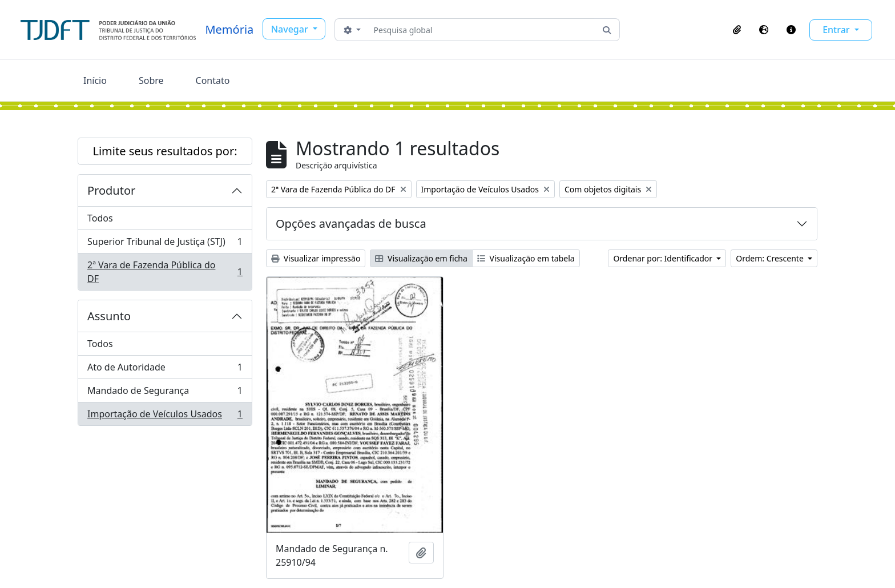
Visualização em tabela (526, 258)
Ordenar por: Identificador (664, 258)
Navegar (291, 29)
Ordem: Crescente (771, 258)
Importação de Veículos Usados (165, 416)
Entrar (837, 30)
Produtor (111, 190)
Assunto (109, 316)
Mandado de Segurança (165, 393)
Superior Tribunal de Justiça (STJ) (165, 244)
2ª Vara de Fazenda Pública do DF (165, 272)
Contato (213, 80)
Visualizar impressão (316, 258)
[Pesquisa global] (482, 30)
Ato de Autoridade (165, 370)
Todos (100, 218)
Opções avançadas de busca (351, 223)
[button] (737, 30)
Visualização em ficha (421, 258)
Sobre (151, 80)
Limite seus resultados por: (165, 151)
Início (95, 80)
